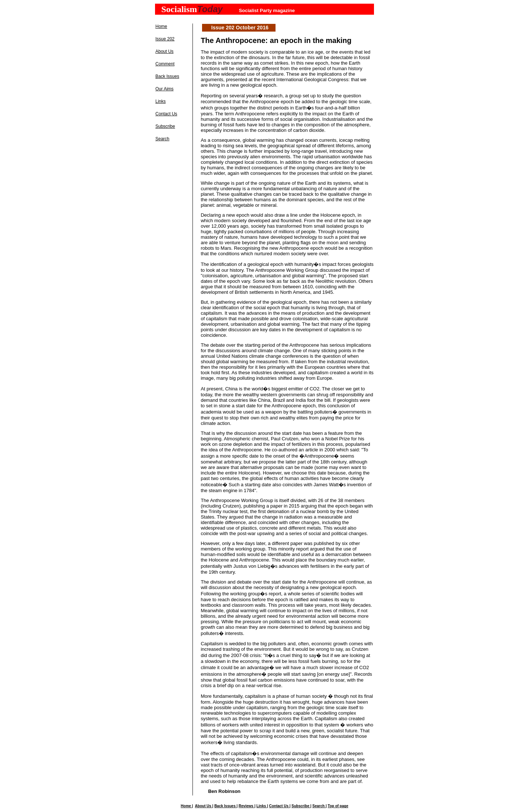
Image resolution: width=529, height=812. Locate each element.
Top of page (338, 806)
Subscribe (165, 126)
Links (161, 101)
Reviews (247, 806)
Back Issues (167, 76)
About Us (164, 51)
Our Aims (164, 89)
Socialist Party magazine (267, 10)
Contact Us (166, 114)
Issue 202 (165, 39)
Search (162, 139)
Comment (165, 64)
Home (161, 26)
